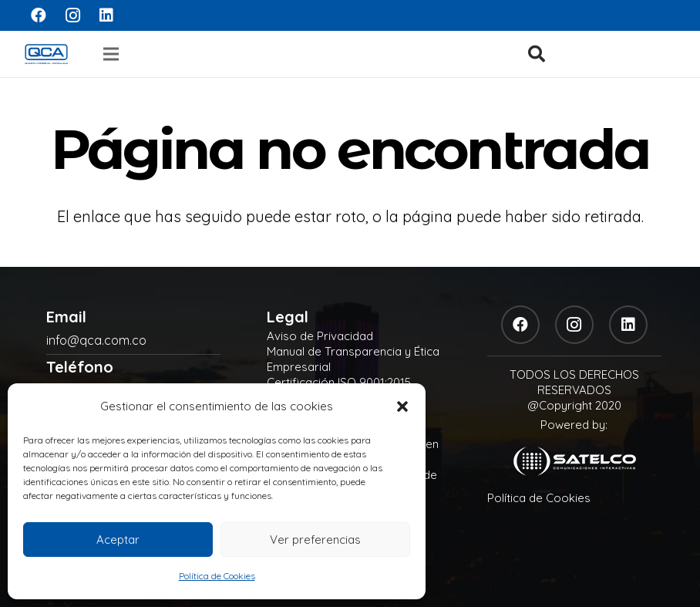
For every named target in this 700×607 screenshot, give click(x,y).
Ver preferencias (315, 540)
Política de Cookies (217, 576)
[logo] (46, 54)
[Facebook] (39, 15)
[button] (402, 406)
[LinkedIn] (106, 15)
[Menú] (111, 54)
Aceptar (118, 540)
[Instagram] (72, 15)
